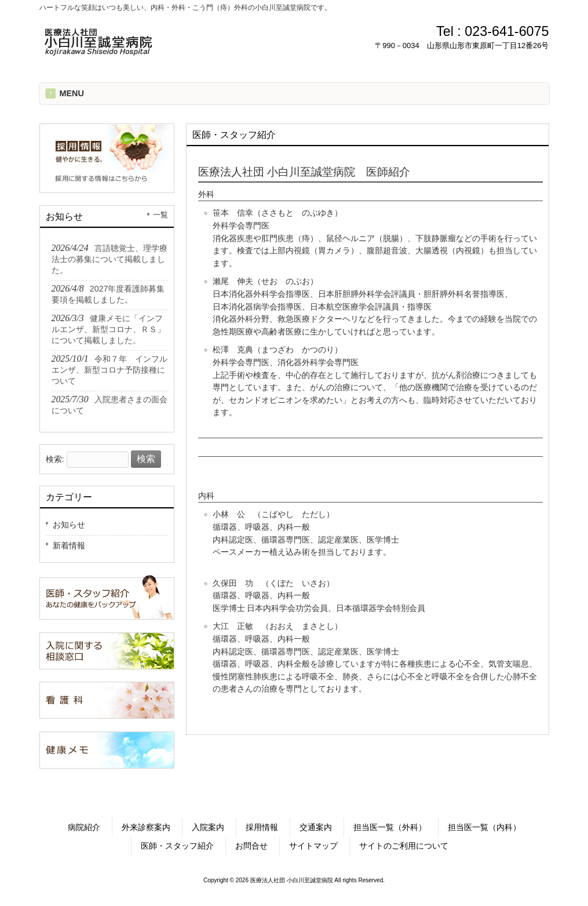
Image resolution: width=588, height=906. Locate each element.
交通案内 (316, 827)
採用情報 (262, 827)
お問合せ (251, 846)
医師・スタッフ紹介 (177, 846)
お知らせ (69, 525)
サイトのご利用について (404, 846)
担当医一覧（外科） (390, 827)
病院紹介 (84, 827)
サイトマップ (313, 846)
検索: (55, 459)
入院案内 (208, 827)
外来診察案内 (146, 827)
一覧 (160, 215)
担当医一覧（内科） (484, 827)
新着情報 (69, 545)
